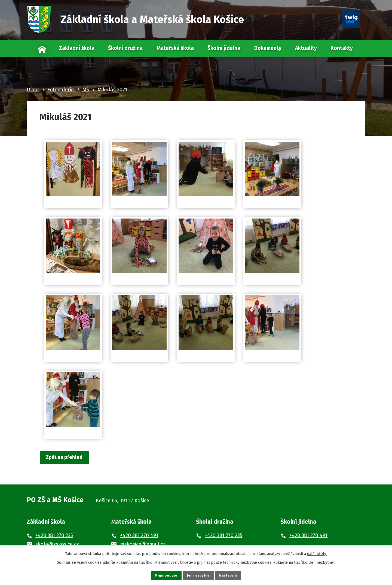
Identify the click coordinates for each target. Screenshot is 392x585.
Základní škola (77, 48)
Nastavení (231, 575)
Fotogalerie (61, 90)
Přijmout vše (163, 575)
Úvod (42, 48)
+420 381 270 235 (54, 536)
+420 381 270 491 (139, 536)
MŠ (86, 90)
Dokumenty (268, 48)
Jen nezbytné (198, 575)
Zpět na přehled (67, 457)
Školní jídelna (224, 48)
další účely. (317, 553)
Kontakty (342, 48)
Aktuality (306, 48)
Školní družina (125, 48)
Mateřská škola (175, 48)
